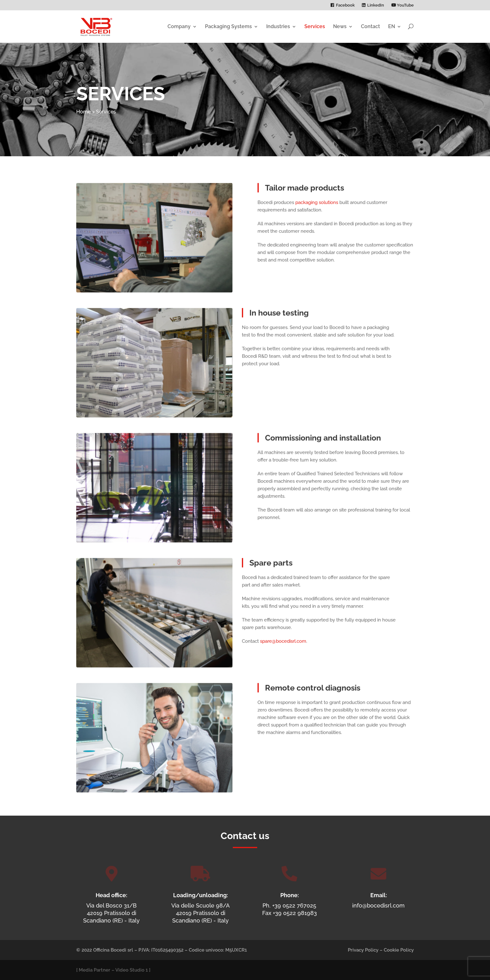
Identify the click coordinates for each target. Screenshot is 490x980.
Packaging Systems (228, 26)
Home (84, 112)
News (340, 26)
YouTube (402, 5)
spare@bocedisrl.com (283, 653)
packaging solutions (317, 214)
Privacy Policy (363, 950)
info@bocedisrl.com (378, 905)
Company (179, 26)
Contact (370, 26)
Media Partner (95, 970)
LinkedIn (376, 5)
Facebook (345, 5)
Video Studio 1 (132, 970)
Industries (278, 26)
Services (315, 26)
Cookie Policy (399, 950)
